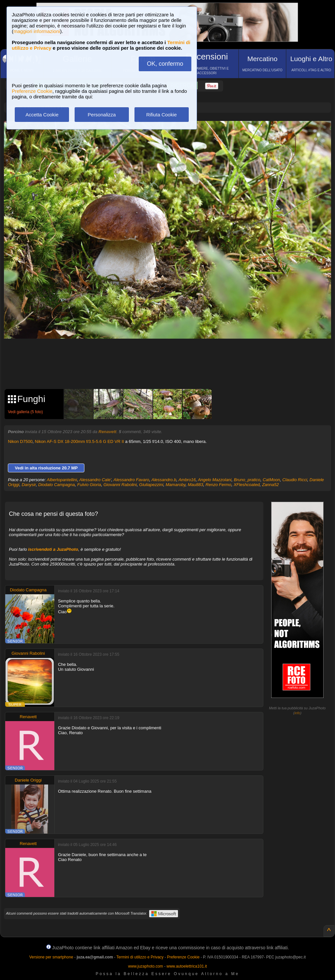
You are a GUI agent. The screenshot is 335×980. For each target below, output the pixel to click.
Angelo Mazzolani (215, 480)
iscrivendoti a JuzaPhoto (53, 549)
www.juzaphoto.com (146, 966)
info (297, 713)
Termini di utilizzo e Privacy (140, 957)
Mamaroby (175, 485)
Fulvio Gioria (89, 485)
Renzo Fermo (218, 485)
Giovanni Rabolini (120, 485)
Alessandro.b (164, 480)
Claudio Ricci (295, 480)
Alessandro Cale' (95, 480)
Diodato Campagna (57, 485)
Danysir (29, 485)
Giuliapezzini (151, 485)
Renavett (107, 432)
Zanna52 (270, 485)
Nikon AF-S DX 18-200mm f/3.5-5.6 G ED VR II (79, 441)
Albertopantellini (62, 480)
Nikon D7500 (20, 441)
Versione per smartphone (51, 957)
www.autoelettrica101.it (187, 966)
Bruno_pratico (247, 480)
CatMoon (271, 480)
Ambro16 (187, 480)
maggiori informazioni (37, 31)
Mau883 (195, 485)
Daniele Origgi (28, 780)
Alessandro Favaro (131, 480)
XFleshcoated (247, 485)
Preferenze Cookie (32, 91)
